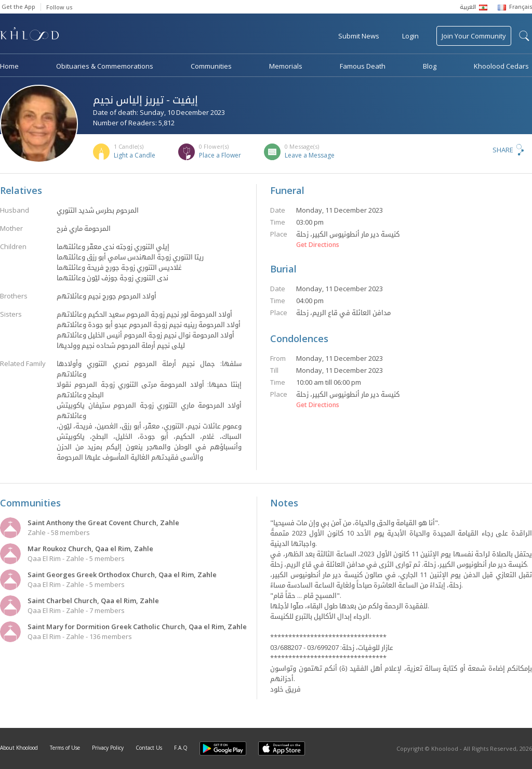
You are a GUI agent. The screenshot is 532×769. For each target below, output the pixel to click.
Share (503, 150)
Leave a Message (310, 155)
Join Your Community (474, 36)
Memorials (286, 66)
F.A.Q (181, 748)
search (524, 36)
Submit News (359, 36)
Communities (211, 66)
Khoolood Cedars (501, 66)
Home (9, 66)
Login (410, 36)
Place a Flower (220, 155)
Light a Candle (135, 155)
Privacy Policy (108, 748)
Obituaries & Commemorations (105, 66)
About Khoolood (19, 748)
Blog (430, 66)
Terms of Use (65, 748)
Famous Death (363, 66)
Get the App (18, 6)
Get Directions (318, 245)
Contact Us (149, 748)
